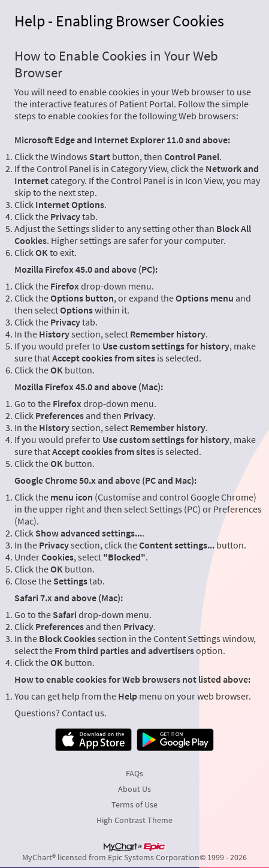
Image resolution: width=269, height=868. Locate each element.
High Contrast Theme (134, 820)
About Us (134, 789)
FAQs (134, 773)
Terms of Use (134, 804)
